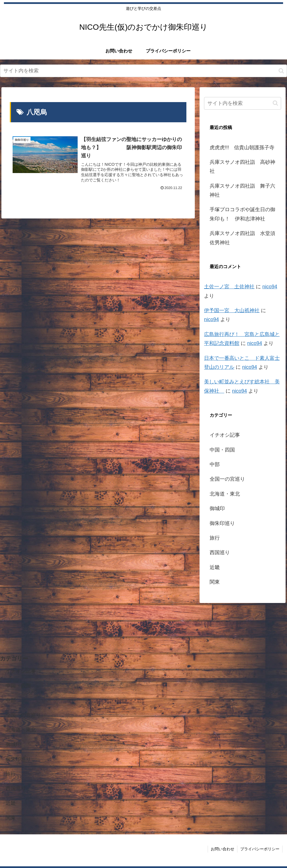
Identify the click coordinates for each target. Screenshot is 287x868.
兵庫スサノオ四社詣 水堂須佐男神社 (242, 238)
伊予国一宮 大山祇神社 (232, 310)
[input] (143, 71)
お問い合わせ (223, 849)
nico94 (270, 287)
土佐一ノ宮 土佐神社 (229, 287)
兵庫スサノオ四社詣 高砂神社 (242, 167)
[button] (281, 71)
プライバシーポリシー (260, 849)
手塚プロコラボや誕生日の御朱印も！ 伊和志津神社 (242, 214)
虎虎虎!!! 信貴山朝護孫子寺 (242, 148)
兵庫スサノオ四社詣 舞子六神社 (242, 190)
